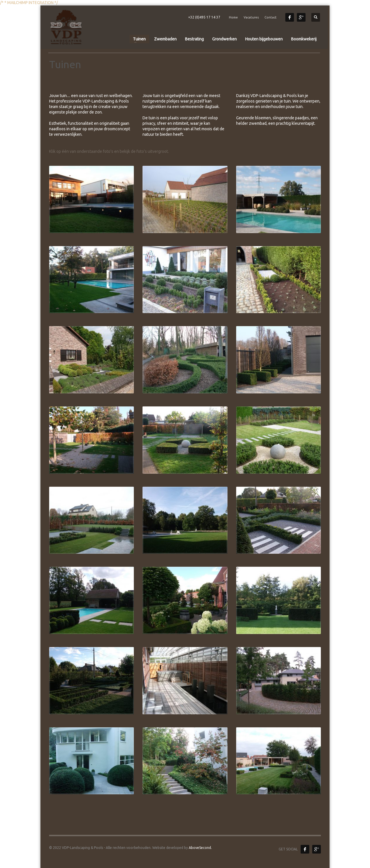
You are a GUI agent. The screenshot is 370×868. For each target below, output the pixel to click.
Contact (271, 17)
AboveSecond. (200, 848)
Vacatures (251, 17)
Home (233, 17)
